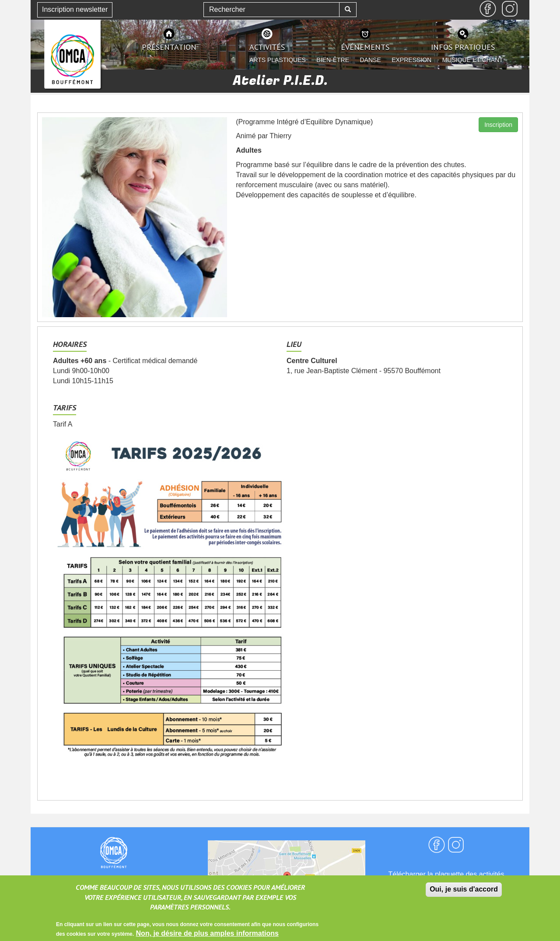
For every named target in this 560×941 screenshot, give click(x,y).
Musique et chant (473, 60)
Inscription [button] (498, 125)
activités (267, 47)
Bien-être (333, 60)
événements (365, 47)
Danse (371, 60)
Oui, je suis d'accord (464, 893)
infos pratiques (463, 47)
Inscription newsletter (75, 9)
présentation (169, 47)
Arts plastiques (278, 60)
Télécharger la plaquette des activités (446, 874)
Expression (411, 60)
